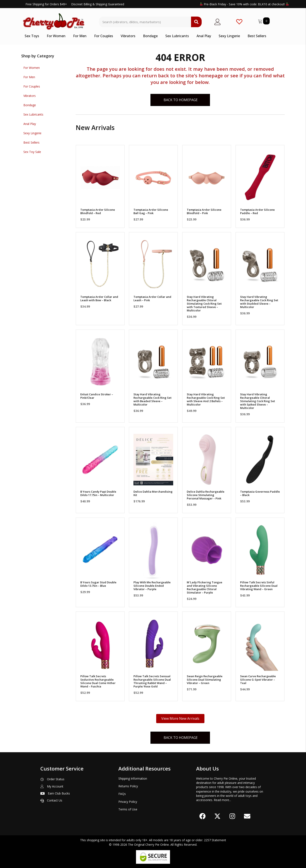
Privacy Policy (128, 802)
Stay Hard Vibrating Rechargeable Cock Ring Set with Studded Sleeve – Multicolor (259, 302)
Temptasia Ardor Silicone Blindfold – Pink (204, 211)
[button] (203, 816)
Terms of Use (128, 809)
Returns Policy (128, 786)
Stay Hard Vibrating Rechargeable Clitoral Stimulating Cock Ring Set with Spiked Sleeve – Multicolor (258, 401)
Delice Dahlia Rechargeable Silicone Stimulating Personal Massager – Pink (206, 495)
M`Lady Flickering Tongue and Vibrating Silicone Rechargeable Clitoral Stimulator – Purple (205, 587)
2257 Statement (215, 840)
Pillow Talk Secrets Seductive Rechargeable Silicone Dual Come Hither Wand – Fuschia (98, 681)
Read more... (222, 800)
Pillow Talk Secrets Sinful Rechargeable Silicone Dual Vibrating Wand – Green (259, 586)
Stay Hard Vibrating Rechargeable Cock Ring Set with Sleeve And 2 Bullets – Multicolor (206, 399)
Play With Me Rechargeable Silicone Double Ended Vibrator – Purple (152, 586)
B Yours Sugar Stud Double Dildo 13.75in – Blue (98, 584)
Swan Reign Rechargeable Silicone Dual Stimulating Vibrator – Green (205, 680)
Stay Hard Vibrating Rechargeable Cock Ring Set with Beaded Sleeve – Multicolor (152, 399)
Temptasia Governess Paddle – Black (260, 493)
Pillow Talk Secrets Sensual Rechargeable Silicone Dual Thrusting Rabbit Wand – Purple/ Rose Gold (152, 681)
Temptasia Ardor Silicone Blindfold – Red (98, 211)
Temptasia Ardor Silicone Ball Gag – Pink (151, 211)
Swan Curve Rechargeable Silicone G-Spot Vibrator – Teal (258, 680)
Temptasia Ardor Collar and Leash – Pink (152, 298)
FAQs (122, 794)
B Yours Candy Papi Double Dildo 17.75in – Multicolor (98, 493)
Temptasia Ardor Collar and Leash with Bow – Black (99, 298)
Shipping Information (133, 778)
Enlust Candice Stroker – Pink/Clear (97, 396)
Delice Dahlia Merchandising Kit (153, 493)
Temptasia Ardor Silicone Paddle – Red (257, 211)
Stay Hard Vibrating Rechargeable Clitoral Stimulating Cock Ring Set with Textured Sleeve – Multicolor (204, 304)
